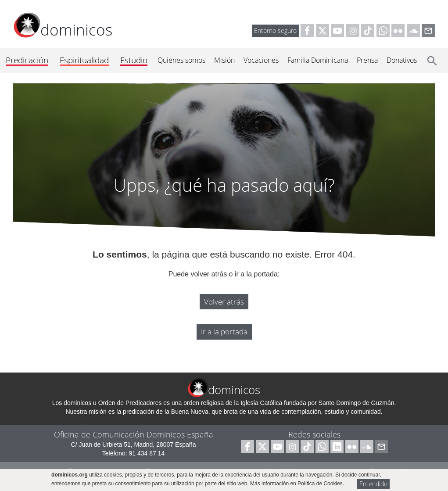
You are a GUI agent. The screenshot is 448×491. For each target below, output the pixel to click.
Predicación (27, 61)
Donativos (402, 60)
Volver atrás (224, 302)
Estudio (134, 61)
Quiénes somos (181, 60)
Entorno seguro (275, 30)
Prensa (367, 60)
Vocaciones (261, 60)
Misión (224, 60)
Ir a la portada (224, 332)
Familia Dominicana (318, 60)
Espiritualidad (84, 61)
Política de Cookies (320, 484)
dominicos (63, 30)
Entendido (373, 484)
